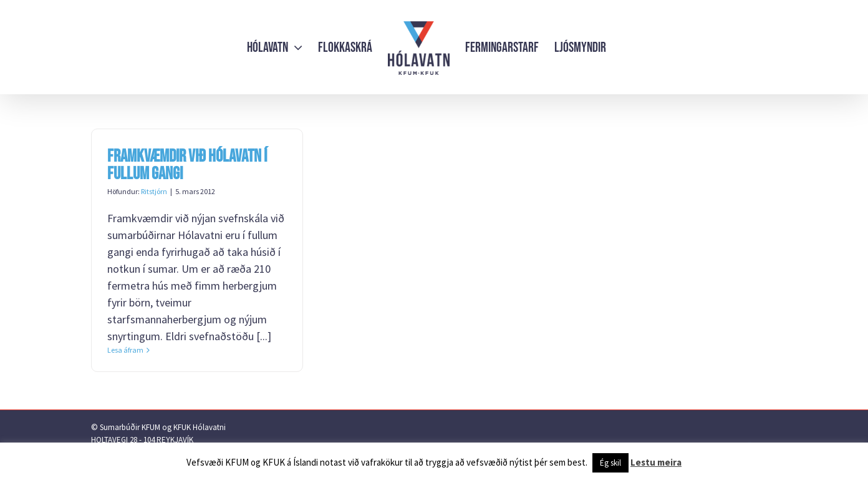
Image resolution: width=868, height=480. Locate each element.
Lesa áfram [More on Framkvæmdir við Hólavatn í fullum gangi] (125, 350)
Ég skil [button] (610, 463)
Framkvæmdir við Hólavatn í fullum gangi (187, 165)
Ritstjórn (154, 191)
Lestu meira (656, 462)
